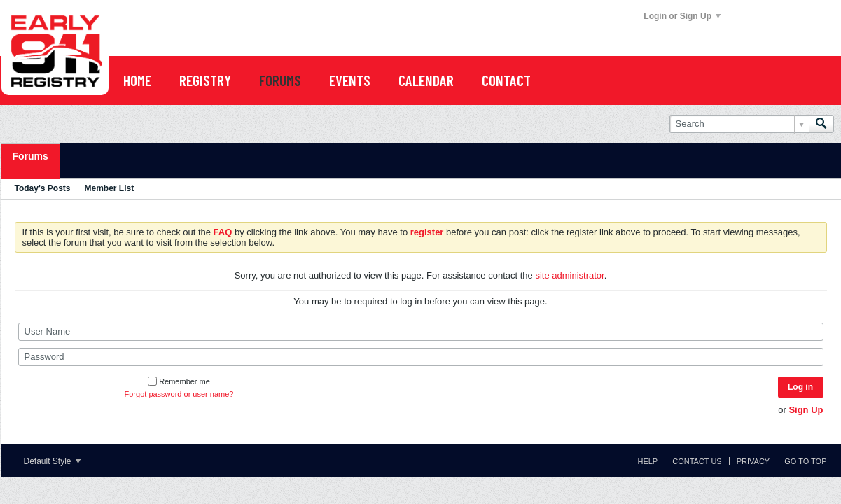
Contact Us (697, 461)
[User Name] (421, 332)
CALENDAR (426, 80)
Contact (506, 80)
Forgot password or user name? (179, 394)
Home (137, 80)
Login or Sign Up (682, 16)
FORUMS (280, 80)
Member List (110, 188)
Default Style (52, 461)
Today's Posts (43, 188)
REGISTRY (205, 80)
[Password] (421, 357)
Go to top (805, 461)
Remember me (179, 381)
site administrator (569, 275)
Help (647, 461)
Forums (30, 156)
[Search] (739, 124)
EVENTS (350, 80)
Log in (800, 387)
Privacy (753, 461)
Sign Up (806, 410)
